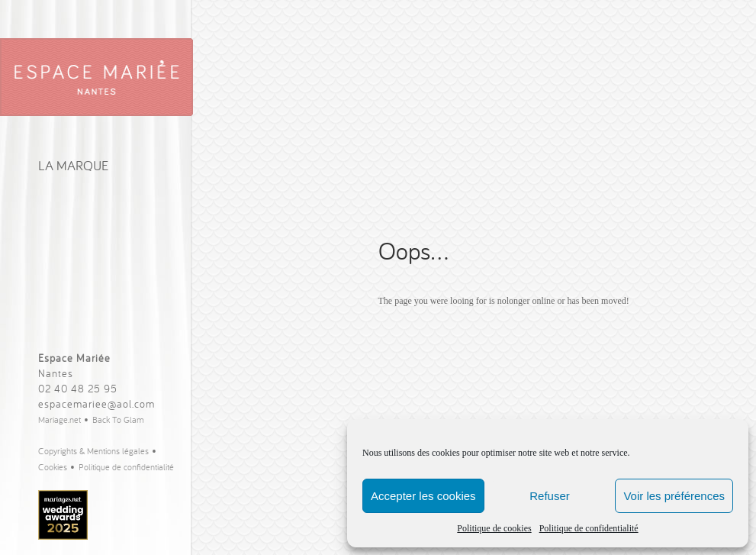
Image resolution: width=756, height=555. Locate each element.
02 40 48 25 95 (78, 389)
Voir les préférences (674, 496)
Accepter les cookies (423, 496)
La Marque (73, 165)
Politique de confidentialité (589, 528)
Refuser (550, 496)
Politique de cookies (494, 528)
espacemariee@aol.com (97, 404)
